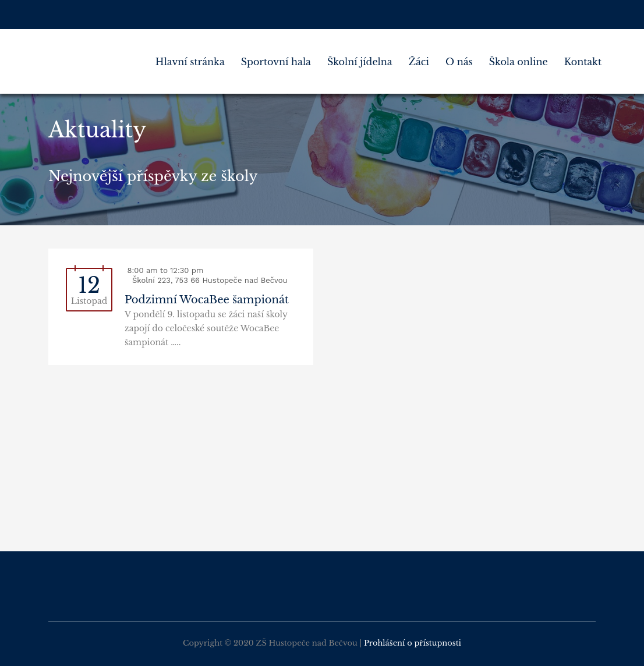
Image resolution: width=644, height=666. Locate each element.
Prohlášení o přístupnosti (413, 643)
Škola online (519, 62)
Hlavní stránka (190, 62)
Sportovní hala (276, 62)
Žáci (419, 62)
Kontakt (583, 62)
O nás (459, 62)
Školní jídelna (360, 62)
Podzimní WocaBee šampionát (207, 300)
